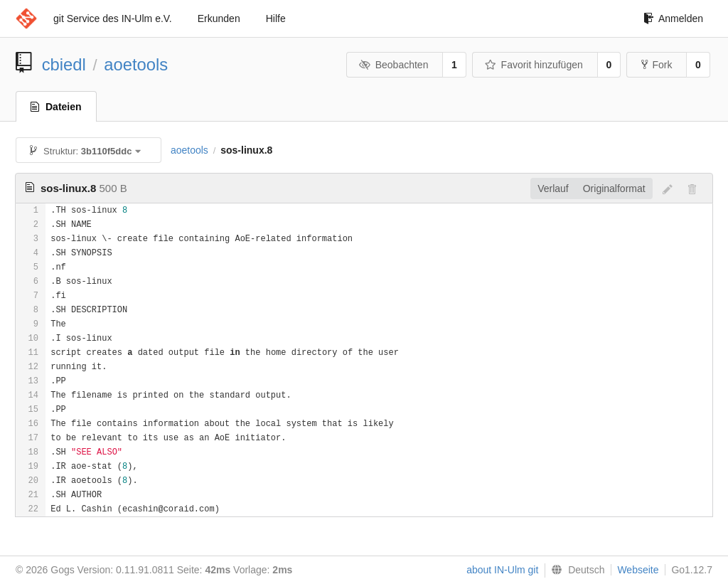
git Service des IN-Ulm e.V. (113, 18)
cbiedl (64, 64)
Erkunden (219, 18)
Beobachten (394, 65)
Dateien (56, 107)
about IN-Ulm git (502, 570)
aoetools (136, 64)
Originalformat (614, 189)
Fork (657, 65)
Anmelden (673, 18)
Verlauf (553, 189)
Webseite (638, 570)
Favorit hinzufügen (534, 65)
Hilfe (276, 18)
